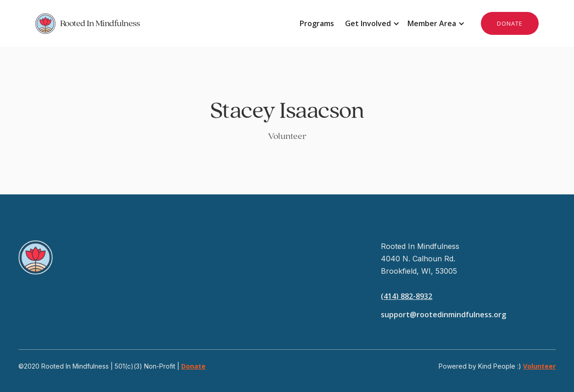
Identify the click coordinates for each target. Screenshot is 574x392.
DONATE (510, 23)
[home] (161, 23)
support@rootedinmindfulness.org (443, 315)
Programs (317, 23)
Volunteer (539, 366)
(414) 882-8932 (407, 296)
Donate (193, 366)
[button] (371, 23)
